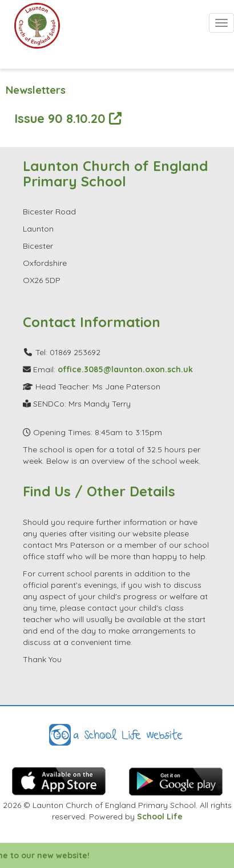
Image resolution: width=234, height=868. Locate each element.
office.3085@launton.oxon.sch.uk (125, 369)
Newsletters (36, 90)
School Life (160, 817)
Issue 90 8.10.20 (68, 118)
